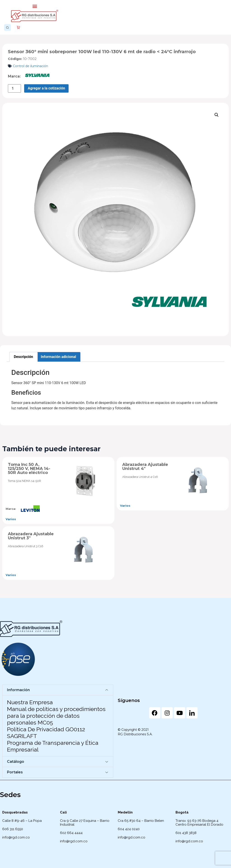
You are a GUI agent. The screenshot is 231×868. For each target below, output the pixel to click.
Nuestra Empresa (30, 702)
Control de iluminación (30, 66)
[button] (35, 6)
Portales (15, 772)
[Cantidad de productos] (14, 88)
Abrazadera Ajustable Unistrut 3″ (31, 536)
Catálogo (16, 762)
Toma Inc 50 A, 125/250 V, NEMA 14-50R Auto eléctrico (29, 469)
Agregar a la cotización (46, 88)
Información (18, 690)
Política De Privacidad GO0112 (46, 729)
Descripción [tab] (23, 357)
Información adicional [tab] (58, 357)
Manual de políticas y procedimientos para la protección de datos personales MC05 (56, 716)
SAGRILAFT (22, 736)
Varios (11, 519)
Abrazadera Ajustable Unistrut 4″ (145, 467)
